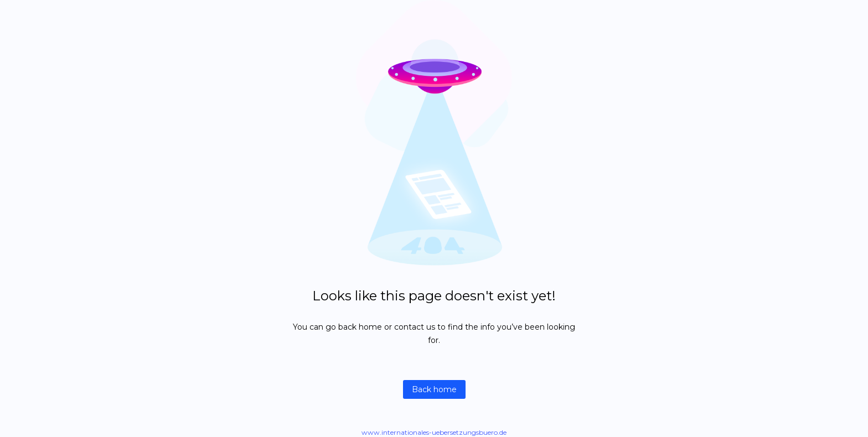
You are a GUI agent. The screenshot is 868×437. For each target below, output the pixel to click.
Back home (434, 389)
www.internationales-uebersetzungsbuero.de (434, 432)
